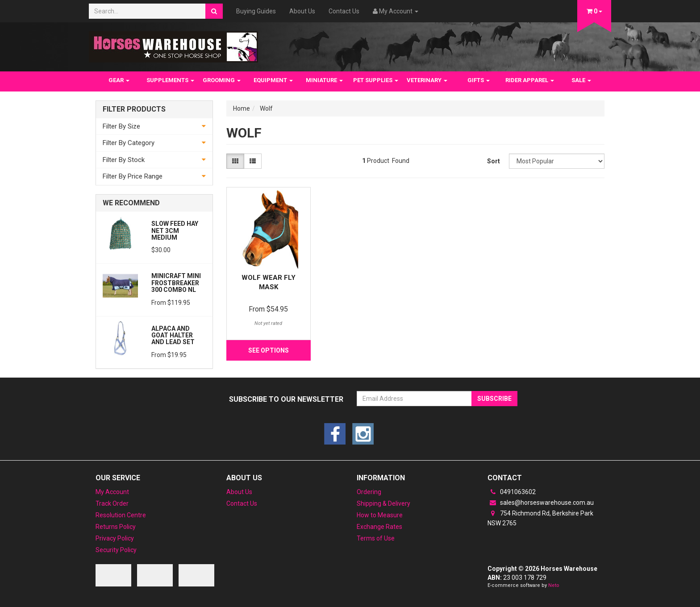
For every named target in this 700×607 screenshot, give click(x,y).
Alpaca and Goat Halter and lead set (173, 335)
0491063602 (512, 492)
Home (242, 108)
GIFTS (479, 80)
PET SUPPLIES (376, 80)
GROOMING (222, 80)
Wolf (266, 108)
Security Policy (116, 550)
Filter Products (134, 109)
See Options (269, 350)
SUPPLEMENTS (170, 80)
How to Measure (380, 515)
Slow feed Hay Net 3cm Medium (175, 231)
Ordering (369, 492)
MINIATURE (324, 80)
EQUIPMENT (273, 80)
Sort (494, 161)
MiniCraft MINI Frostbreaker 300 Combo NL (176, 283)
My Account (112, 492)
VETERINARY (427, 80)
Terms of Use (376, 538)
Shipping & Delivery (383, 503)
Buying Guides (256, 11)
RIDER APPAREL (530, 80)
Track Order (112, 503)
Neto (554, 585)
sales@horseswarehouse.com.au (541, 503)
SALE (581, 80)
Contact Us (344, 11)
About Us (302, 11)
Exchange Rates (379, 527)
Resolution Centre (121, 515)
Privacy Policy (115, 538)
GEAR (119, 80)
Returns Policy (116, 527)
